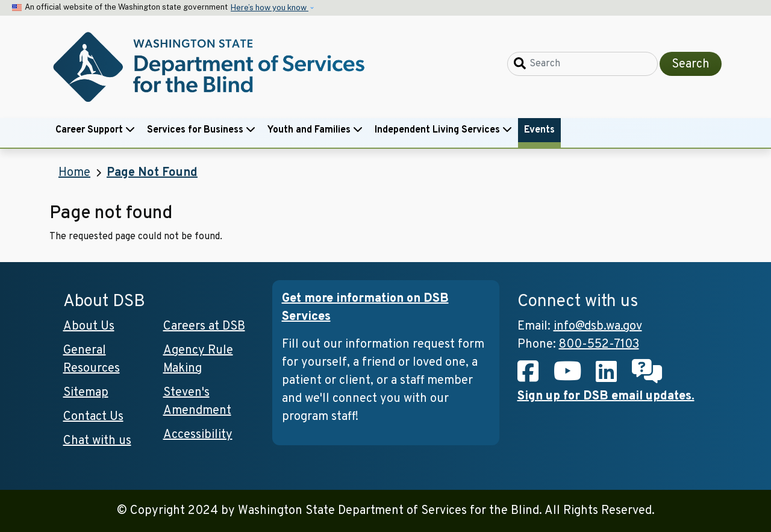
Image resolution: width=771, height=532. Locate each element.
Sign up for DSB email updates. (606, 396)
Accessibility (198, 435)
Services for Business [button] (201, 130)
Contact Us (93, 417)
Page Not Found (152, 173)
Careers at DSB (204, 327)
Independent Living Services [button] (443, 130)
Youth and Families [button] (315, 130)
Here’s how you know (270, 8)
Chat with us (97, 441)
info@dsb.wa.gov (598, 327)
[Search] (582, 64)
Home (74, 173)
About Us (89, 327)
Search (691, 64)
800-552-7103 (599, 345)
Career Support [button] (95, 130)
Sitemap (86, 393)
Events (539, 130)
